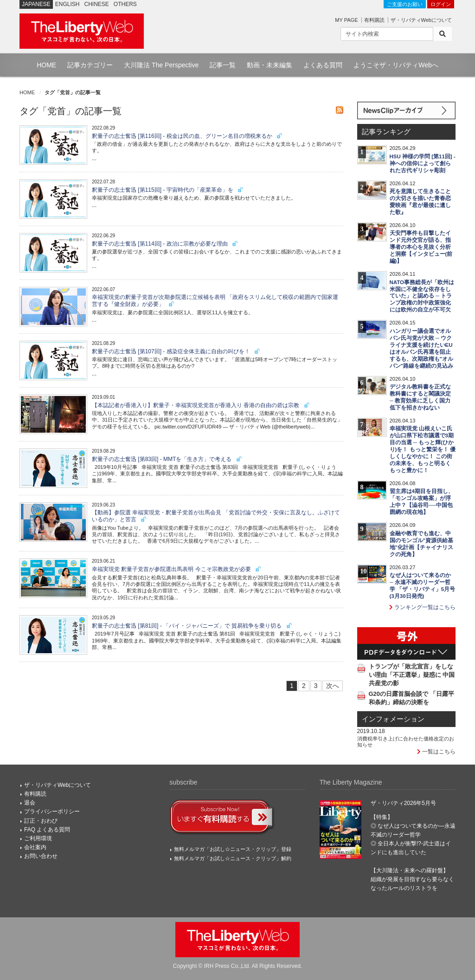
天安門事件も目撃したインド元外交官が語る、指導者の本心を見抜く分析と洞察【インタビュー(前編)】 (421, 247)
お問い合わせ (41, 856)
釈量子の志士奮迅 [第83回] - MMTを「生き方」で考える (167, 459)
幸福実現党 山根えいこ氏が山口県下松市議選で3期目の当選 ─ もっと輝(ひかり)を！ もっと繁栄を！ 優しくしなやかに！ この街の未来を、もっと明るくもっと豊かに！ (423, 449)
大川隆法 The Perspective (161, 65)
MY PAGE (346, 20)
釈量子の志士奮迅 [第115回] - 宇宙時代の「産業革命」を (168, 190)
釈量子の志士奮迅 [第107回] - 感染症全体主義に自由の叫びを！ (176, 351)
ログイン (441, 4)
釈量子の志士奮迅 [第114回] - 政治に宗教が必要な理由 (165, 244)
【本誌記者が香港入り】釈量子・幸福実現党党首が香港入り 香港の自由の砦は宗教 (201, 405)
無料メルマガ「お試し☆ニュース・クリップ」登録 (233, 849)
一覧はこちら (436, 752)
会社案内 (35, 847)
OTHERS (125, 4)
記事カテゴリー (90, 65)
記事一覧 (223, 65)
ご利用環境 (38, 838)
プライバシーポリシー (52, 811)
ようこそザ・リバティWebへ (396, 65)
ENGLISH (67, 4)
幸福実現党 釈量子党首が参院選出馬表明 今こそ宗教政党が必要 (177, 569)
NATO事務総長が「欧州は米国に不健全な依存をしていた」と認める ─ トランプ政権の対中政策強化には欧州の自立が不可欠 (422, 296)
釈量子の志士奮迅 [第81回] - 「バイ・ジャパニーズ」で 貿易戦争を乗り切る (192, 626)
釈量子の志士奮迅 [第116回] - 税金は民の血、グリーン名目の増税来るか (187, 136)
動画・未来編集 (270, 65)
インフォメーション (393, 719)
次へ (333, 686)
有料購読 (374, 20)
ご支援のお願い (405, 4)
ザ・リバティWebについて (421, 20)
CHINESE (97, 4)
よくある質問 (323, 65)
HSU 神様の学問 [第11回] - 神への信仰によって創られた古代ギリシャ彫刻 (423, 163)
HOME (46, 65)
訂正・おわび (41, 821)
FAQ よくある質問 (47, 830)
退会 (30, 803)
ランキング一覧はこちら (422, 607)
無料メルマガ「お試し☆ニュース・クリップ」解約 (233, 858)
